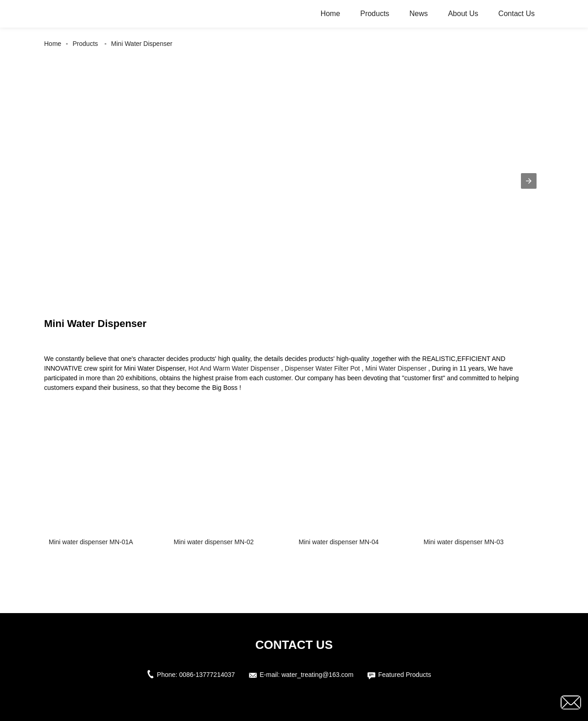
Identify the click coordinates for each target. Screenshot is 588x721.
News (418, 14)
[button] (529, 181)
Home (331, 14)
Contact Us (517, 14)
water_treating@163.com (318, 675)
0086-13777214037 (207, 675)
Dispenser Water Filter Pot (322, 368)
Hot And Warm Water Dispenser (234, 368)
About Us (463, 14)
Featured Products (404, 675)
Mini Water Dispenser (142, 44)
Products (375, 14)
